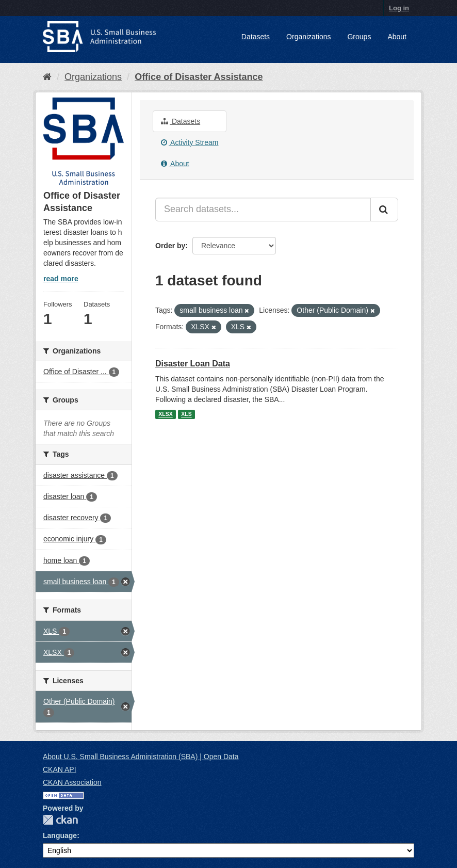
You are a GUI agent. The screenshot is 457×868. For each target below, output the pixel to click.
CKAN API (60, 769)
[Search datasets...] (263, 210)
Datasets (256, 37)
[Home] (47, 77)
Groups (359, 37)
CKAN (60, 820)
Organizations (308, 37)
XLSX (165, 414)
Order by (170, 246)
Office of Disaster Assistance (199, 77)
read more (61, 279)
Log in (399, 8)
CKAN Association (72, 782)
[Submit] (384, 210)
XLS (186, 414)
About (397, 37)
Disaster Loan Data (193, 364)
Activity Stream (190, 142)
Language (60, 835)
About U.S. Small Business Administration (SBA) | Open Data (141, 757)
